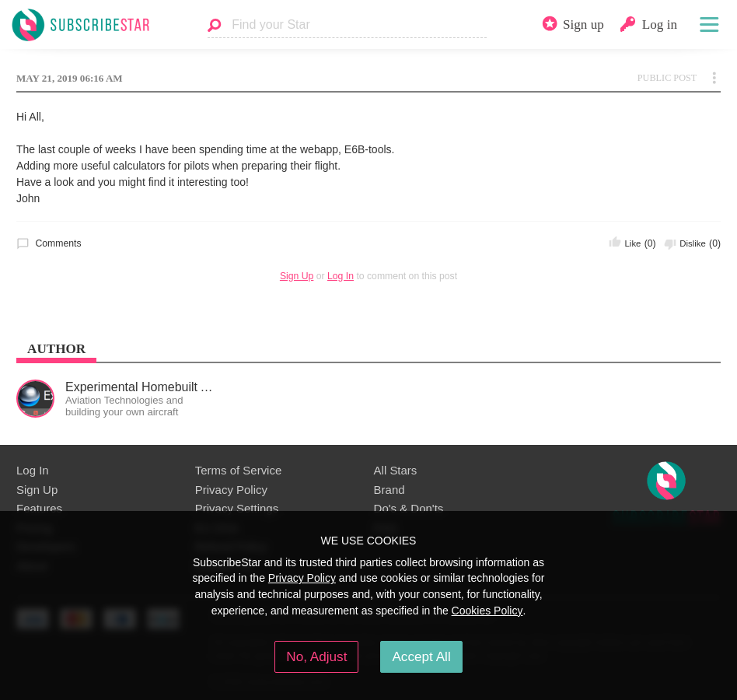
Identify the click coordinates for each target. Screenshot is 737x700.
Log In (341, 276)
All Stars (396, 470)
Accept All (421, 656)
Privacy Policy (231, 490)
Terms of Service (238, 470)
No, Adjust (316, 656)
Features (39, 508)
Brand (389, 490)
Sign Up (297, 276)
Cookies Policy (487, 611)
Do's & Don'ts (409, 508)
